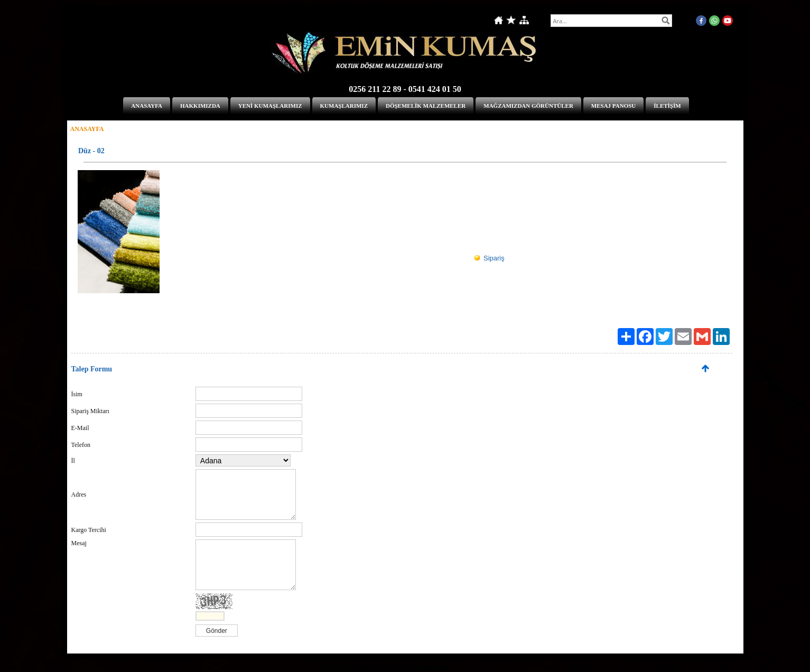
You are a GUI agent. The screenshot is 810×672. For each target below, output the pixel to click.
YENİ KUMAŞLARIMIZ (270, 106)
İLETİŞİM (667, 106)
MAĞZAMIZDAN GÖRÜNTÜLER (528, 106)
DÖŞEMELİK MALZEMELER (426, 106)
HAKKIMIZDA (200, 106)
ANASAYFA (147, 106)
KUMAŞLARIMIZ (344, 106)
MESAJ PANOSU (613, 106)
